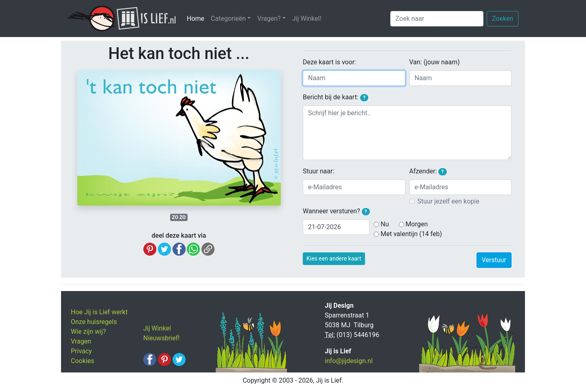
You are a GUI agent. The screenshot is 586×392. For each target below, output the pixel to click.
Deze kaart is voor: (329, 62)
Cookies (82, 361)
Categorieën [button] (228, 19)
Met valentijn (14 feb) (411, 234)
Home (197, 18)
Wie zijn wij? (88, 332)
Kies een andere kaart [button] (334, 258)
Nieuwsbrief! (161, 338)
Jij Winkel (157, 328)
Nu (385, 224)
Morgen (417, 224)
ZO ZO (179, 217)
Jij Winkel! (307, 19)
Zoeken (503, 19)
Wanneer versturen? (336, 211)
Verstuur (494, 260)
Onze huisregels (94, 322)
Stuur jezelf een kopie (448, 201)
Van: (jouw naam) (435, 62)
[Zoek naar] (437, 19)
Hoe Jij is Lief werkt (99, 312)
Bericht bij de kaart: (336, 97)
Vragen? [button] (269, 19)
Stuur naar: (318, 171)
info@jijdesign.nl (349, 361)
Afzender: (428, 171)
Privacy (81, 351)
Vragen (81, 341)
